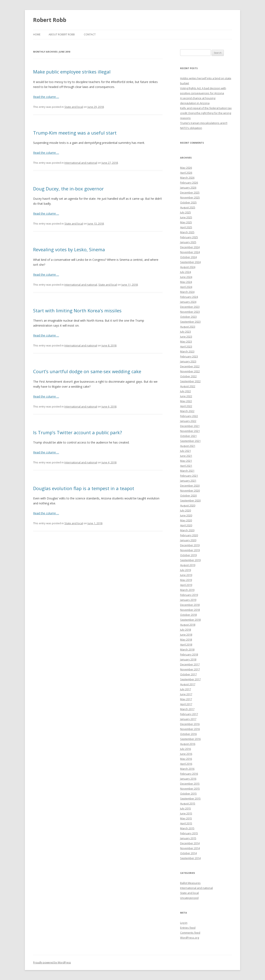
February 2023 (189, 356)
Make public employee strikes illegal (72, 72)
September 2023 (190, 322)
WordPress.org (190, 938)
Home (37, 34)
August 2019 (188, 565)
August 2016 (188, 744)
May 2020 (186, 520)
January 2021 (188, 481)
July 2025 (185, 212)
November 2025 (190, 197)
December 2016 (190, 724)
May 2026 (186, 168)
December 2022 (190, 366)
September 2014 (190, 858)
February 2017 (189, 714)
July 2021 (185, 451)
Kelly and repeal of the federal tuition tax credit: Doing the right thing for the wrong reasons (206, 113)
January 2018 (188, 659)
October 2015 (188, 794)
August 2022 (188, 386)
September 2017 (190, 679)
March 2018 (187, 649)
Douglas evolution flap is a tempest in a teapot (84, 488)
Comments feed (190, 933)
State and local (74, 107)
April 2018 (186, 645)
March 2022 (187, 411)
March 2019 (187, 590)
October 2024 (188, 257)
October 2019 (188, 555)
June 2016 (186, 754)
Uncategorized (189, 898)
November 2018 (190, 610)
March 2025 (187, 232)
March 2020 (187, 530)
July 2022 (185, 391)
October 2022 (188, 376)
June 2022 (186, 396)
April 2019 (186, 585)
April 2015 (186, 823)
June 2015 (186, 813)
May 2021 (186, 461)
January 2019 (188, 600)
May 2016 (186, 759)
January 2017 (188, 719)
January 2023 (188, 361)
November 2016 (190, 729)
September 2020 (190, 500)
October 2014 (188, 853)
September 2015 (190, 798)
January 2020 (188, 540)
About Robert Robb (62, 34)
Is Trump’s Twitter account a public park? (78, 432)
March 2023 (187, 351)
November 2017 (190, 669)
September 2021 (190, 441)
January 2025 (188, 242)
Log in (184, 923)
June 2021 (186, 456)
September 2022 (190, 381)
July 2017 (185, 689)
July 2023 (185, 332)
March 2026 (187, 178)
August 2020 (188, 505)
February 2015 (189, 833)
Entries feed (188, 928)
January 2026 (188, 188)
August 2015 (188, 803)
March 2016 (187, 769)
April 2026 (186, 173)
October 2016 (188, 734)
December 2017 (190, 664)
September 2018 (190, 620)
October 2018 (188, 615)
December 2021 (190, 426)
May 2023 (186, 341)
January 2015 (188, 838)
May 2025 (186, 222)
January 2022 (188, 421)
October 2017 (188, 674)
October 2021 (188, 436)
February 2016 (189, 774)
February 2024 (189, 297)
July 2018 (185, 630)
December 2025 (190, 192)
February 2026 (189, 183)
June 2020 (186, 515)
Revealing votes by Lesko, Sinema (69, 249)
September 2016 (190, 739)
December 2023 (190, 307)
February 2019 (189, 595)
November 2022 (190, 371)
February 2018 (189, 654)
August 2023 (188, 327)
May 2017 (186, 699)
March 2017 (187, 709)
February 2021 (189, 476)
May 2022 (186, 401)
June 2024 (186, 277)
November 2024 (190, 252)
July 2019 (185, 570)
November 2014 (190, 848)
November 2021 (190, 431)
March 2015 (187, 828)
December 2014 (190, 843)
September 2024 (190, 262)
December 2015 (190, 784)
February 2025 (189, 237)
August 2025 (188, 207)
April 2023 (186, 346)
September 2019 (190, 560)
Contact (90, 34)
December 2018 (190, 605)
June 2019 (186, 575)
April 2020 (186, 525)
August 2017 (188, 684)
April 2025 (186, 227)
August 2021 (188, 446)
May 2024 (186, 282)
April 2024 (186, 287)
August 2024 (188, 267)
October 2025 (188, 202)
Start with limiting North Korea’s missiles (77, 310)
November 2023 (190, 312)
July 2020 (185, 510)
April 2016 (186, 764)
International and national (81, 163)
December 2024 (190, 247)
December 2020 (190, 486)
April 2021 (186, 466)
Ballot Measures (190, 883)
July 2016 (185, 749)
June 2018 (186, 635)
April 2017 (186, 704)
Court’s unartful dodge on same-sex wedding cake (87, 371)
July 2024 (185, 272)
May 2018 (186, 640)
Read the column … (46, 97)
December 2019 (190, 545)
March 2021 (187, 471)
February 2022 (189, 416)
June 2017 (186, 694)
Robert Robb (50, 20)
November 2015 (190, 789)
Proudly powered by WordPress (52, 963)
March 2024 (187, 292)
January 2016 (188, 779)
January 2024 (188, 302)
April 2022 (186, 406)
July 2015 (185, 808)
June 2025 (186, 217)
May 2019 (186, 580)
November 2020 (190, 491)
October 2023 (188, 317)
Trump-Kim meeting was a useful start (75, 133)
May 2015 (186, 818)
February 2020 (189, 535)
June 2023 (186, 337)
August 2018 (188, 625)
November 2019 (190, 550)
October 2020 (188, 495)
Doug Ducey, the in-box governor (68, 189)
